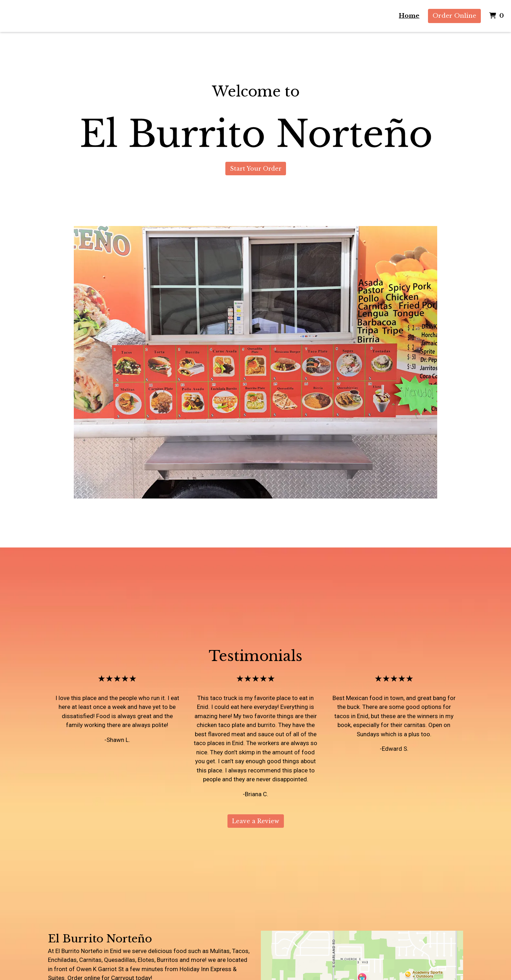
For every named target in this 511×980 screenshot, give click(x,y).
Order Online (454, 16)
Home (409, 16)
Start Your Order (256, 169)
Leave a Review (256, 821)
